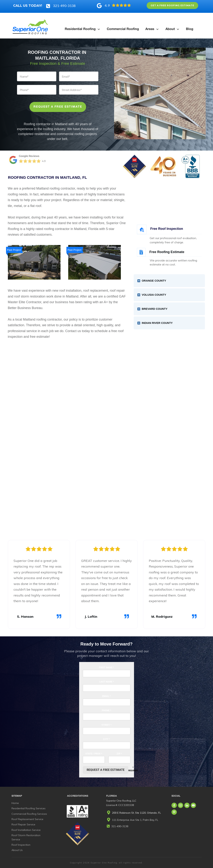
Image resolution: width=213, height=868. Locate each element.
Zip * (119, 754)
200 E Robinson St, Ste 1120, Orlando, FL (136, 813)
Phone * (106, 710)
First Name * (106, 667)
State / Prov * (94, 754)
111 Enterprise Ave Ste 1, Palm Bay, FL (135, 820)
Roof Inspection (21, 845)
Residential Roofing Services (29, 808)
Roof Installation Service (26, 830)
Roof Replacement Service (27, 819)
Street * (106, 725)
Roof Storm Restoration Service (26, 837)
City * (107, 739)
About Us (17, 850)
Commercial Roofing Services (29, 814)
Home (15, 803)
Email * (106, 696)
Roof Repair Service (23, 824)
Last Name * (107, 682)
